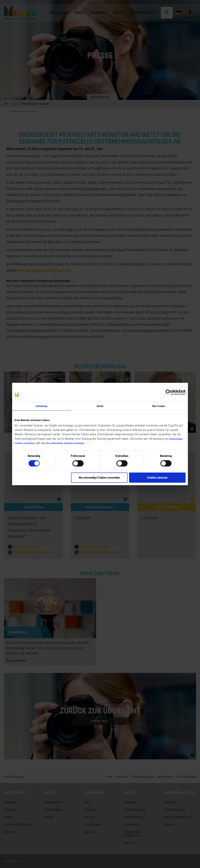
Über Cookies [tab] (159, 406)
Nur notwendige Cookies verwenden (99, 478)
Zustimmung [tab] (42, 406)
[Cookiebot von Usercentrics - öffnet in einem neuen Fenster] (168, 392)
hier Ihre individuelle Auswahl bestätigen (63, 443)
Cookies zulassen (157, 478)
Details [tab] (100, 406)
